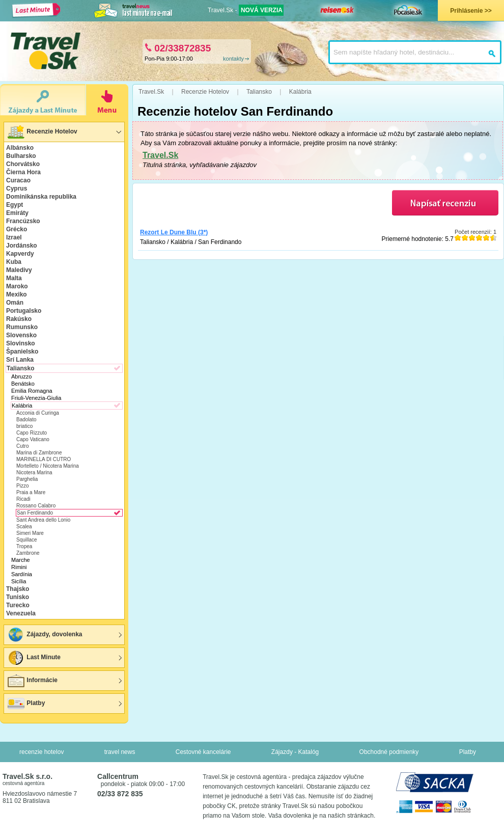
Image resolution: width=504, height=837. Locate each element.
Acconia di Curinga (38, 413)
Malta (14, 278)
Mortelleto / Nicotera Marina (48, 466)
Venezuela (21, 613)
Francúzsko (23, 221)
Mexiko (17, 294)
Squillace (27, 540)
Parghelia (27, 479)
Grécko (17, 229)
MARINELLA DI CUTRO (44, 459)
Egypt (15, 205)
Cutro (22, 446)
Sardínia (22, 574)
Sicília (19, 581)
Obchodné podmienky (389, 752)
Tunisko (18, 597)
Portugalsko (24, 311)
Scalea (24, 526)
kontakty (233, 59)
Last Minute (34, 658)
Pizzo (22, 486)
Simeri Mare (30, 533)
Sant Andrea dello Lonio (43, 520)
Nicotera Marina (34, 472)
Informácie (32, 681)
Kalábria (22, 406)
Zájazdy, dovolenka (44, 635)
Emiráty (17, 213)
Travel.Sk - (246, 10)
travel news (120, 752)
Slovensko (21, 335)
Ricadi (23, 499)
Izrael (14, 237)
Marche (21, 560)
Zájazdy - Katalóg (295, 752)
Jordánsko (22, 246)
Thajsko (18, 589)
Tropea (24, 546)
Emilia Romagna (32, 391)
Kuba (14, 262)
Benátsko (23, 384)
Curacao (18, 180)
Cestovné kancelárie (203, 752)
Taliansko (20, 368)
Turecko (18, 605)
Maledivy (19, 270)
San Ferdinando (35, 513)
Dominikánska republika (41, 197)
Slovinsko (21, 343)
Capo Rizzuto (32, 433)
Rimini (19, 567)
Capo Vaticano (33, 439)
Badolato (26, 420)
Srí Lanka (20, 360)
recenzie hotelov (41, 752)
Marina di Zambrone (39, 453)
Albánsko (20, 148)
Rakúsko (19, 319)
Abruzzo (21, 376)
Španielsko (22, 352)
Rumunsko (22, 327)
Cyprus (17, 188)
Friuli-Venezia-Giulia (36, 398)
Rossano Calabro (36, 506)
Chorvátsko (23, 164)
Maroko (17, 286)
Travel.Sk (160, 155)
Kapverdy (20, 254)
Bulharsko (21, 156)
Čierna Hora (23, 172)
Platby (26, 704)
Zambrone (28, 553)
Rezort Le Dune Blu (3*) (174, 232)
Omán (15, 303)
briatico (24, 426)
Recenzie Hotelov (42, 132)
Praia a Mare (31, 492)
